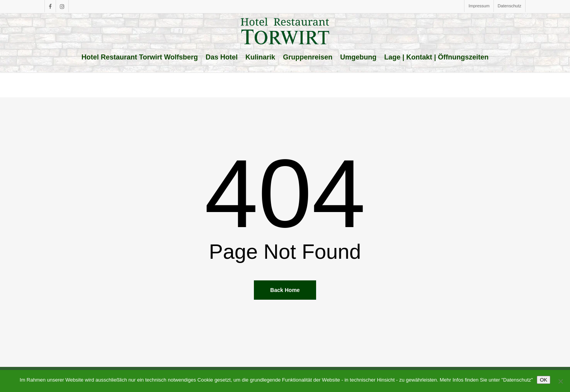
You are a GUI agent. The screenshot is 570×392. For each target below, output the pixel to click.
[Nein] (560, 381)
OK (544, 380)
